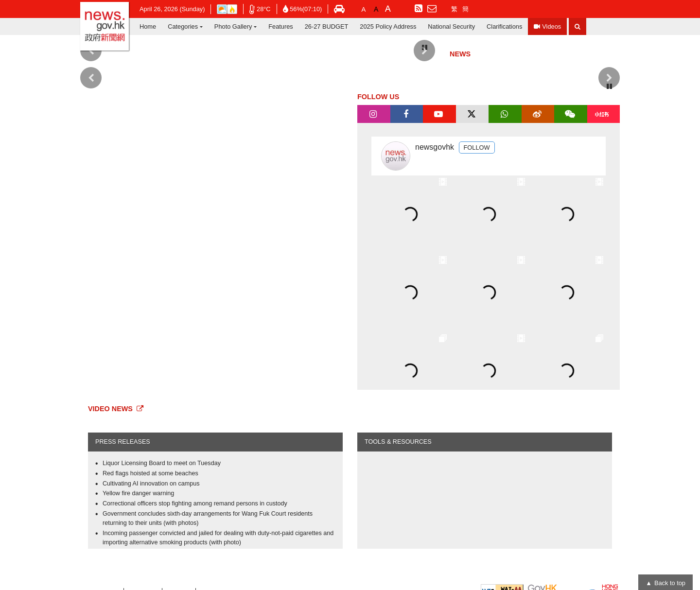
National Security (451, 26)
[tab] (374, 114)
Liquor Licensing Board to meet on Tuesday (162, 463)
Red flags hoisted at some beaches (150, 473)
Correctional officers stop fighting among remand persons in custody (195, 503)
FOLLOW (477, 147)
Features (281, 26)
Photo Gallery (233, 26)
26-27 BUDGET (327, 26)
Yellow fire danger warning (138, 493)
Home (148, 26)
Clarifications (504, 26)
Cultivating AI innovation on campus (151, 484)
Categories (183, 26)
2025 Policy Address (388, 26)
